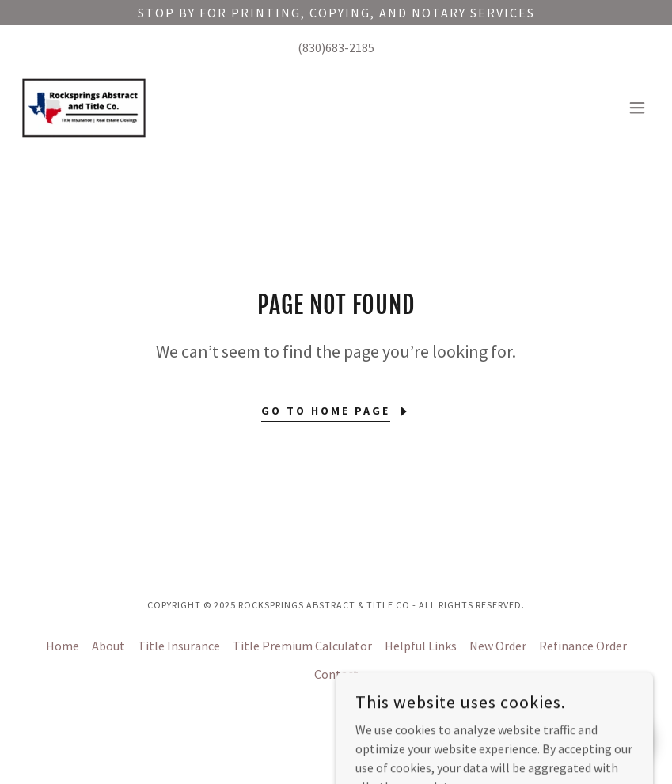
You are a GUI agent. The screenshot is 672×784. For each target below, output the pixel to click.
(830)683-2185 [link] (336, 47)
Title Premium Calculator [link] (302, 646)
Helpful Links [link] (421, 646)
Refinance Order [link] (583, 646)
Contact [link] (336, 674)
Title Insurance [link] (179, 646)
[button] (637, 108)
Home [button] (63, 646)
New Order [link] (498, 646)
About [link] (108, 646)
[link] (84, 108)
